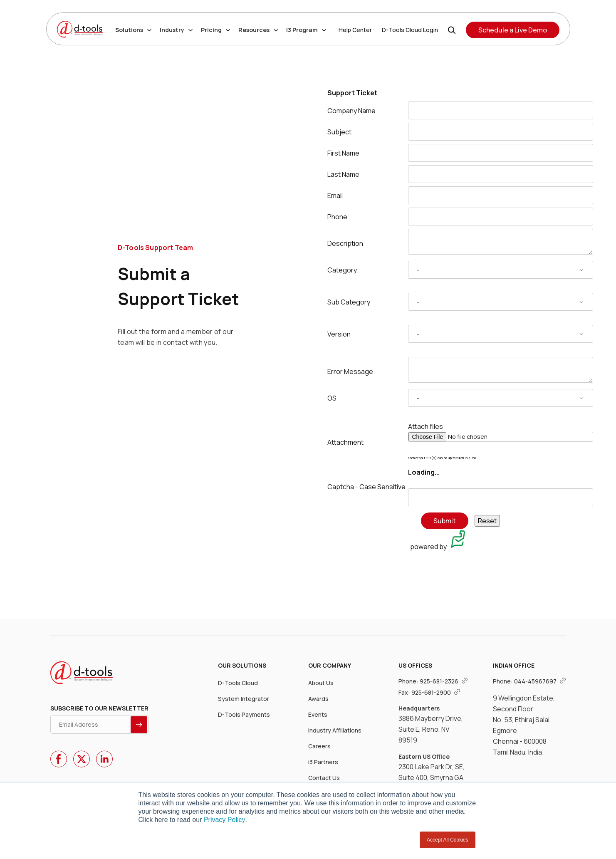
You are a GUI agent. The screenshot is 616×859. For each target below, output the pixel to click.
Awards (318, 699)
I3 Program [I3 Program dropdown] (306, 30)
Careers (319, 746)
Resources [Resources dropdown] (258, 30)
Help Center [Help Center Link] (355, 30)
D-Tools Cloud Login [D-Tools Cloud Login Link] (410, 30)
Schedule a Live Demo (513, 30)
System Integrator (244, 699)
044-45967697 (540, 681)
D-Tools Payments (244, 714)
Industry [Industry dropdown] (176, 30)
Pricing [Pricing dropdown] (215, 30)
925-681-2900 (436, 692)
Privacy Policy (225, 820)
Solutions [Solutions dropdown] (133, 30)
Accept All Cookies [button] (447, 840)
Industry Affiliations (335, 730)
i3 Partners (323, 762)
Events (318, 714)
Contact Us (324, 778)
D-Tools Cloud (238, 683)
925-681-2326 (444, 681)
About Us (321, 683)
